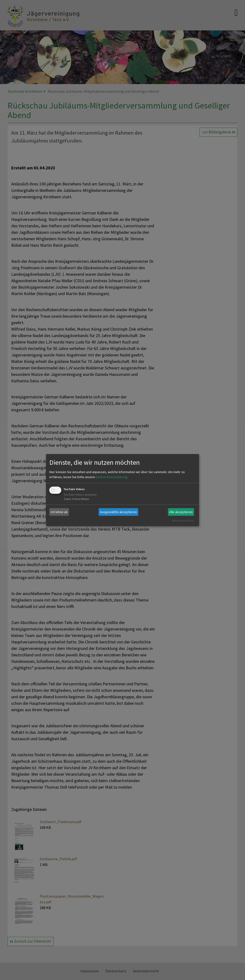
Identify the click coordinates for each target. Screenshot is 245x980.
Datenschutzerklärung (111, 477)
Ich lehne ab (59, 512)
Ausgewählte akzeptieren (118, 512)
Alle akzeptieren (181, 512)
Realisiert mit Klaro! (183, 521)
